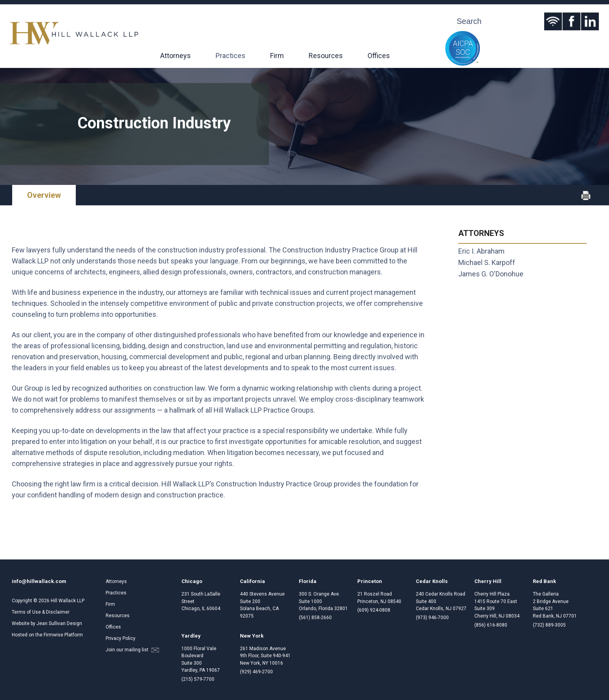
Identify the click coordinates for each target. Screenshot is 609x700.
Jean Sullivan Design (59, 623)
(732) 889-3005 (549, 625)
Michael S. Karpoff (487, 262)
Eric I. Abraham (481, 251)
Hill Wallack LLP (68, 601)
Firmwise (53, 635)
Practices (230, 56)
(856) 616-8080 (491, 625)
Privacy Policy (121, 638)
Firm (277, 56)
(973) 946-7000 (432, 618)
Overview (44, 195)
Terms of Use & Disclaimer (41, 612)
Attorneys (176, 56)
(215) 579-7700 (198, 679)
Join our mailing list (132, 650)
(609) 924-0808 (374, 610)
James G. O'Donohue (491, 274)
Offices (379, 56)
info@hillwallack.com (39, 581)
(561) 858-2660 (315, 618)
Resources (326, 56)
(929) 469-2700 (256, 672)
